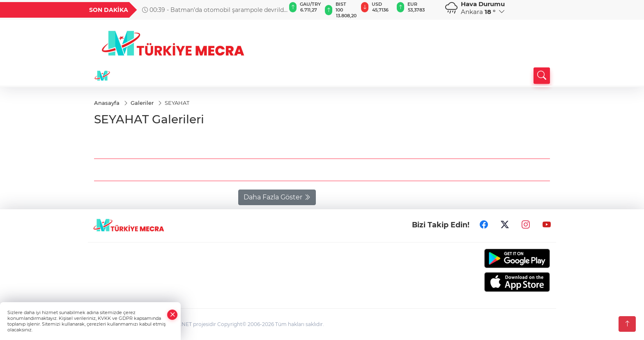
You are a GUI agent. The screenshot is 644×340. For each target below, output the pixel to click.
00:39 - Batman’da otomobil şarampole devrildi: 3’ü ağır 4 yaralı (214, 10)
